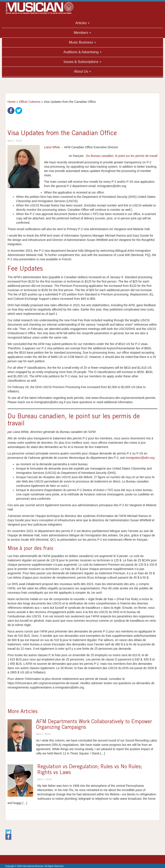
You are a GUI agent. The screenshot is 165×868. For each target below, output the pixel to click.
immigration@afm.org (140, 458)
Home (11, 102)
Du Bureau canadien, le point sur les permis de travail (122, 156)
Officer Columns (30, 102)
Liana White (52, 147)
